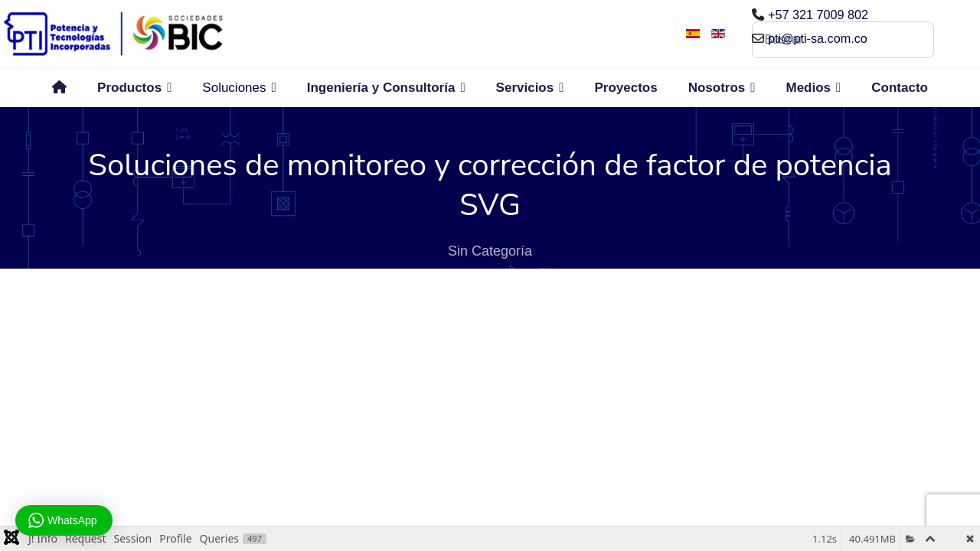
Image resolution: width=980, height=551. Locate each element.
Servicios (525, 88)
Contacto (900, 88)
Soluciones (234, 88)
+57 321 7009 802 (818, 15)
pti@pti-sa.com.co (818, 38)
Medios (808, 88)
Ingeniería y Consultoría (381, 88)
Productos (129, 88)
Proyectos (626, 88)
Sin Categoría (490, 251)
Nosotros (717, 88)
